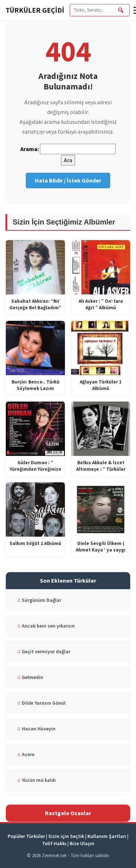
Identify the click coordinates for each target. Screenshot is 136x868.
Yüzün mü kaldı (36, 780)
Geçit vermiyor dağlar (44, 651)
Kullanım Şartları (107, 836)
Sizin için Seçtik (66, 836)
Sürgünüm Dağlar (39, 600)
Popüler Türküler (26, 836)
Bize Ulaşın (82, 843)
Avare (26, 754)
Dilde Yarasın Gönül (41, 703)
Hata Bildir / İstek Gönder (68, 180)
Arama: (30, 149)
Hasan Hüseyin (36, 729)
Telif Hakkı (54, 843)
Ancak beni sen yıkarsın (46, 626)
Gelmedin (30, 677)
